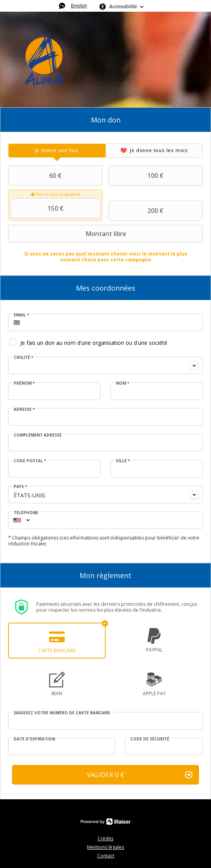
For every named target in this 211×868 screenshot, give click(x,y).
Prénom (24, 383)
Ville (123, 461)
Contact (106, 856)
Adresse (24, 409)
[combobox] (105, 365)
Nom (122, 383)
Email (21, 315)
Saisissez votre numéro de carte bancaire (62, 713)
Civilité (23, 357)
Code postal (30, 461)
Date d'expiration (34, 739)
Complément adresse (38, 435)
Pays (20, 486)
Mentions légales (105, 847)
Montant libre (68, 234)
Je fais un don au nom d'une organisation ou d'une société (94, 343)
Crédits (105, 839)
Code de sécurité (150, 739)
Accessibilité (123, 6)
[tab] (57, 151)
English (79, 6)
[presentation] (57, 151)
